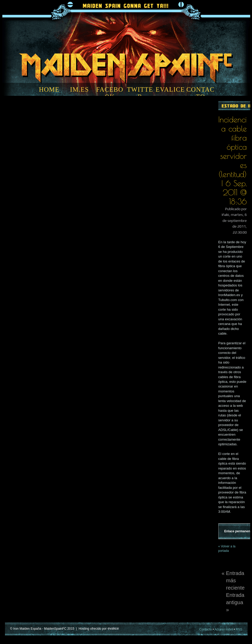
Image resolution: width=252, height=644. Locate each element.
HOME (49, 89)
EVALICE (170, 89)
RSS (239, 629)
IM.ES (80, 89)
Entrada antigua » (235, 602)
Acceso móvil (224, 629)
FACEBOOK (110, 93)
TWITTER (140, 93)
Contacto (206, 629)
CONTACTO (201, 93)
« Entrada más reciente (233, 580)
